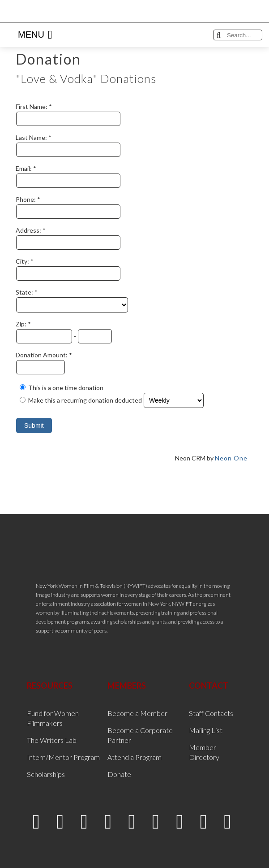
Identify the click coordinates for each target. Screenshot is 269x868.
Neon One (231, 458)
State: (25, 292)
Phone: (26, 199)
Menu (35, 35)
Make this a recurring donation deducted (85, 400)
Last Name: (32, 137)
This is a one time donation (66, 388)
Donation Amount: (42, 355)
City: (23, 261)
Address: (29, 230)
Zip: (22, 324)
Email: (24, 168)
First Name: (32, 106)
